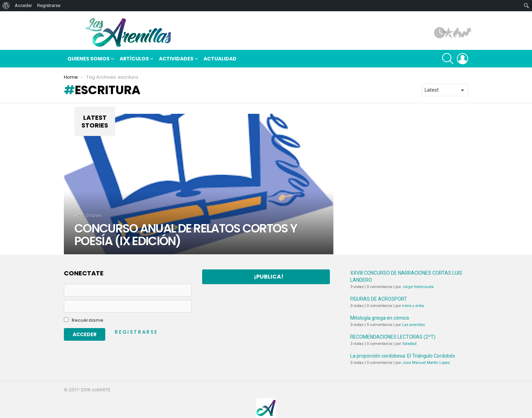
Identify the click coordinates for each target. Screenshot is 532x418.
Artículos (440, 33)
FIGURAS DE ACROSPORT (379, 299)
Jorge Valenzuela (418, 287)
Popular (448, 33)
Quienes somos (88, 60)
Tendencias (466, 33)
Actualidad (220, 59)
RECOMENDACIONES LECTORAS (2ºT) (393, 337)
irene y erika (413, 306)
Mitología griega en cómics (380, 318)
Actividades (176, 60)
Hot (457, 33)
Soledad (409, 344)
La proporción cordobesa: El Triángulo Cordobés (403, 356)
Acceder (23, 5)
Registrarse (136, 332)
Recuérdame (84, 320)
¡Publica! (269, 277)
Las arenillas (414, 325)
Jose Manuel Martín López (426, 363)
